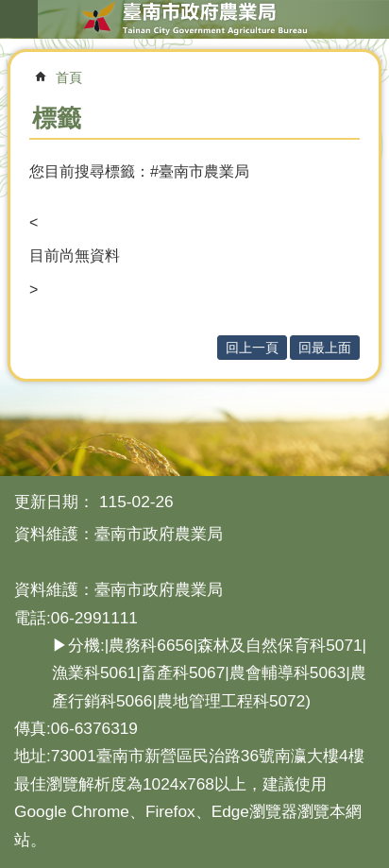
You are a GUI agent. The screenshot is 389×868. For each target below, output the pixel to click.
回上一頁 (252, 348)
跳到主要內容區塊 (10, 10)
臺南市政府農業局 (194, 19)
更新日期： (54, 502)
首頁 (69, 77)
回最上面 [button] (325, 348)
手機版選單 (19, 19)
